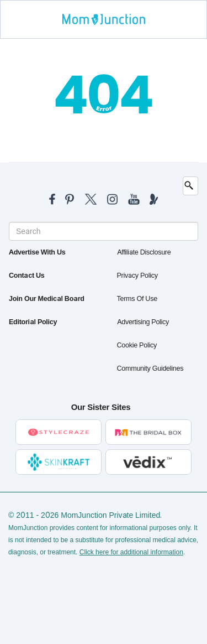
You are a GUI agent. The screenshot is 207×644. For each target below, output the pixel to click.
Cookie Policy (137, 345)
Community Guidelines (150, 368)
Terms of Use (137, 299)
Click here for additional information (131, 552)
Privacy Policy (137, 276)
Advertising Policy (143, 322)
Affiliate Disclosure (144, 252)
